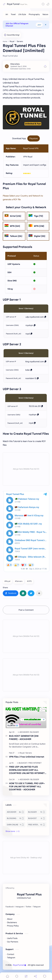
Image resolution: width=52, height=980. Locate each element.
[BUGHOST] (23, 763)
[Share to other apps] (39, 593)
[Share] (35, 976)
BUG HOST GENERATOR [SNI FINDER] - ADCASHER (24, 738)
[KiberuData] (15, 64)
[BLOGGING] (15, 818)
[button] (48, 4)
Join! (39, 25)
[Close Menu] (46, 25)
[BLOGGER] (34, 732)
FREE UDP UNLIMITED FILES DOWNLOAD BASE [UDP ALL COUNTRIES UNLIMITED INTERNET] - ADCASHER (27, 770)
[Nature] (45, 14)
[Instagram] (20, 907)
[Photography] (34, 14)
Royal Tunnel (13, 4)
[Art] (7, 14)
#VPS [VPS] (29, 581)
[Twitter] (28, 907)
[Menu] (26, 976)
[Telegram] (37, 907)
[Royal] (22, 753)
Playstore (34, 138)
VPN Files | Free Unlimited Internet (27, 757)
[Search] (43, 4)
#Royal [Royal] (7, 581)
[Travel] (13, 14)
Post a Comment (26, 610)
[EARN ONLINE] (15, 825)
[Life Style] (22, 14)
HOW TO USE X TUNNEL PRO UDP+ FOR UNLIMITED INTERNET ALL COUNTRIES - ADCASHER (27, 786)
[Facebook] (10, 907)
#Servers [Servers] (19, 581)
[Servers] (29, 753)
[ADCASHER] (25, 732)
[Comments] (45, 976)
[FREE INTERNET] (35, 763)
